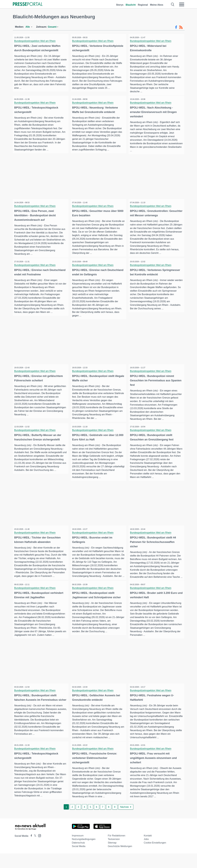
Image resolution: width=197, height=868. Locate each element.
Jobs (146, 854)
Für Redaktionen (116, 850)
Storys (120, 5)
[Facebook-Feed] (176, 27)
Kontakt (148, 850)
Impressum (78, 850)
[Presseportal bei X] (34, 851)
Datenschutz (78, 857)
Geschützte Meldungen (120, 861)
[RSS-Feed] (181, 27)
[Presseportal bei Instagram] (39, 850)
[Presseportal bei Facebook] (30, 851)
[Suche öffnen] (173, 4)
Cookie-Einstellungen (155, 857)
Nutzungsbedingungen (84, 854)
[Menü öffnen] (182, 4)
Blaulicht (131, 5)
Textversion (114, 854)
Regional (143, 5)
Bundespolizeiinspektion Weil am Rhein (36, 41)
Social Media (79, 861)
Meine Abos (157, 5)
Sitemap (112, 857)
